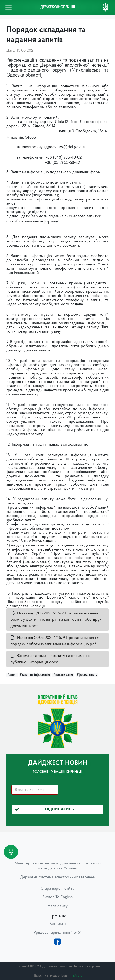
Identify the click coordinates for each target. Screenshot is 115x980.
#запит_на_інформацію (35, 675)
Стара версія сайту (57, 889)
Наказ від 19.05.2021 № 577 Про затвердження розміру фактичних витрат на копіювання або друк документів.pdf (56, 620)
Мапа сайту (57, 906)
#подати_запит (63, 675)
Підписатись (44, 809)
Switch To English (57, 897)
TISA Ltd (76, 976)
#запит (12, 675)
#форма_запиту (87, 675)
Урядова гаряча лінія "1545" (57, 933)
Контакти (58, 924)
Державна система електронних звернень (57, 877)
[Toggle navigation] (9, 7)
